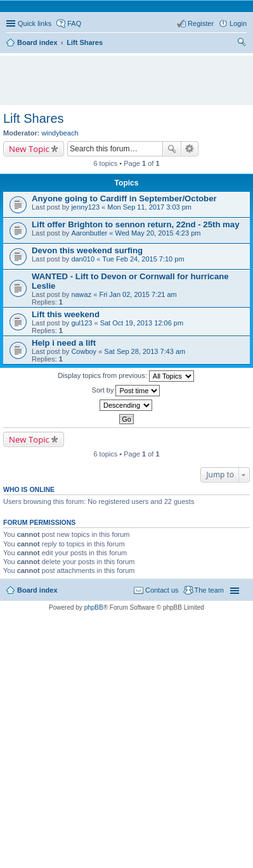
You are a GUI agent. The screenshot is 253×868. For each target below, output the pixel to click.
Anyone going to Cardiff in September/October (124, 198)
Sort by (126, 391)
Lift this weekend (66, 314)
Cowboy (84, 351)
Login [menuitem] (238, 23)
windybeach (60, 133)
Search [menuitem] (242, 44)
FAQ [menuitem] (74, 23)
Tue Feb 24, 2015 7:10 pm (143, 259)
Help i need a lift (64, 343)
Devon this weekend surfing (87, 250)
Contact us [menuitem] (162, 590)
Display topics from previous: (126, 376)
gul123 (81, 323)
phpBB (94, 607)
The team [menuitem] (209, 590)
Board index (37, 590)
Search (172, 149)
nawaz (81, 294)
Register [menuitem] (201, 23)
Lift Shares (34, 118)
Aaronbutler (89, 233)
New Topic (29, 149)
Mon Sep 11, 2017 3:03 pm (149, 207)
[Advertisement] (130, 75)
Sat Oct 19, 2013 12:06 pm (142, 323)
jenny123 (85, 207)
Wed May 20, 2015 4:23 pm (158, 233)
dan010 (83, 259)
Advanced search (190, 149)
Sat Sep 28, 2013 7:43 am (145, 351)
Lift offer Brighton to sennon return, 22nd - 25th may (136, 224)
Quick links (35, 23)
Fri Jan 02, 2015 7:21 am (138, 294)
